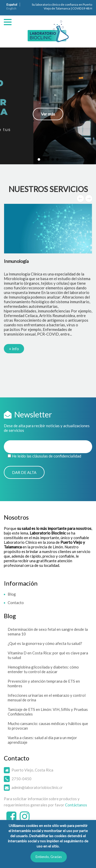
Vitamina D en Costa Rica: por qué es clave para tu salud (48, 655)
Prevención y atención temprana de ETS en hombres (44, 683)
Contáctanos (76, 805)
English (11, 8)
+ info (14, 349)
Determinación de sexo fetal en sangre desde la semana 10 (48, 632)
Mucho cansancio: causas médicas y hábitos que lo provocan (48, 726)
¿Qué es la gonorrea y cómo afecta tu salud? (45, 643)
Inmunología (16, 261)
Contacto (16, 603)
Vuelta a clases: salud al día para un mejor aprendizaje (42, 740)
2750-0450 (22, 779)
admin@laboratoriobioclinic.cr (37, 787)
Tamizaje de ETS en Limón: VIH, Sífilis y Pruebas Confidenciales (48, 712)
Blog (12, 594)
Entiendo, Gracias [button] (49, 857)
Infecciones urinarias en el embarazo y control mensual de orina (47, 698)
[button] (48, 106)
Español (12, 4)
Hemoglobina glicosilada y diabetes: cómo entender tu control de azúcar (43, 669)
